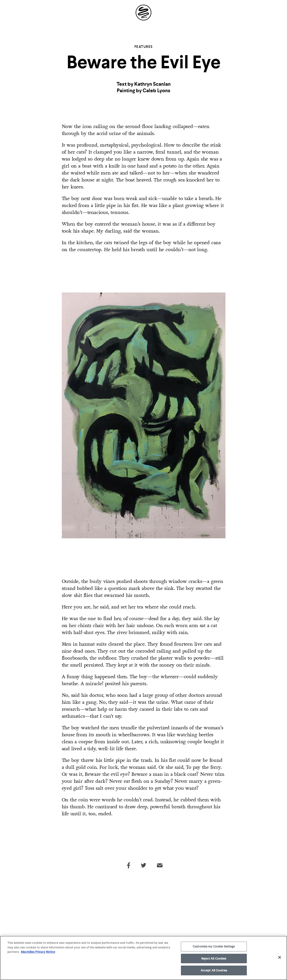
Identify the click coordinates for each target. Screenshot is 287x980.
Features (144, 47)
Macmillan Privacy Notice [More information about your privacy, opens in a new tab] (38, 953)
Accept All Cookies (214, 972)
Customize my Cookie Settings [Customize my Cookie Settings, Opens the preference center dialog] (214, 948)
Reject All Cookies (214, 959)
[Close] (280, 958)
